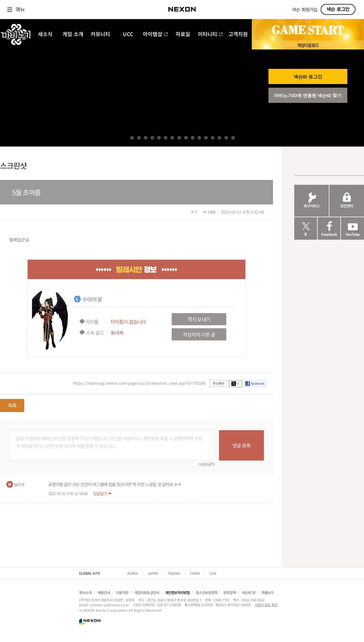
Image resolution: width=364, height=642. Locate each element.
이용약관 (122, 592)
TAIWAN (174, 573)
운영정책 (229, 592)
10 (193, 138)
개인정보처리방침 (177, 592)
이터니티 (210, 34)
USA (213, 573)
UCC (128, 34)
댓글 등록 (241, 445)
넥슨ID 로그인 (308, 77)
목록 (12, 405)
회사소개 (85, 592)
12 (206, 138)
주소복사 (218, 383)
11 (199, 138)
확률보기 (268, 592)
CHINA (195, 573)
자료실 (183, 34)
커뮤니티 (100, 34)
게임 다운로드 (308, 45)
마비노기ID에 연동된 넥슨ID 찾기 (308, 95)
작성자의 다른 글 (199, 334)
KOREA (133, 573)
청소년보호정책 (206, 592)
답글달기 (100, 493)
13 (213, 138)
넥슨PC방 (249, 592)
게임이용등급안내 (147, 592)
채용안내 (104, 592)
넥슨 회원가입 (305, 10)
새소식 (45, 34)
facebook (258, 384)
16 (233, 138)
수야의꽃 (92, 299)
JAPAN (153, 573)
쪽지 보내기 (199, 319)
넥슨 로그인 (338, 9)
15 (226, 138)
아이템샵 (155, 34)
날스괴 (19, 484)
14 (219, 138)
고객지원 (238, 34)
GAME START (308, 30)
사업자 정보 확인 (266, 605)
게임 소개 (73, 34)
